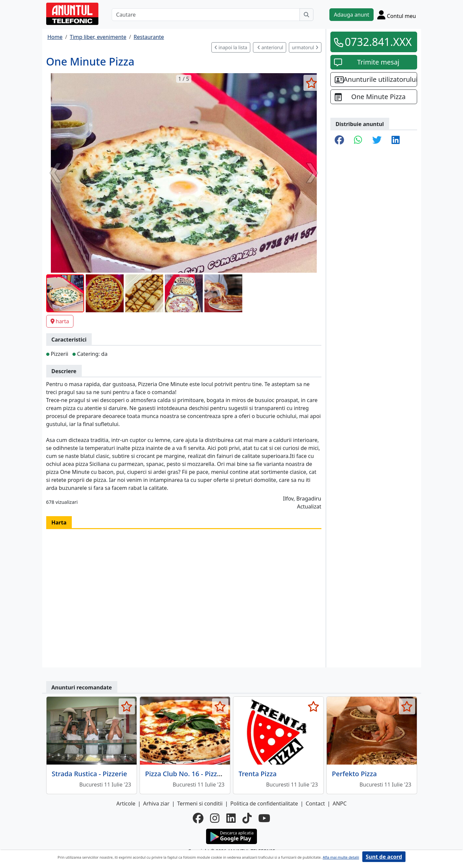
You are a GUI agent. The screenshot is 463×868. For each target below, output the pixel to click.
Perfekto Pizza (354, 774)
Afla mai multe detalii (341, 857)
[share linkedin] (396, 140)
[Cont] (397, 15)
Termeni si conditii (200, 803)
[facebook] (198, 818)
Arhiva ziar (156, 803)
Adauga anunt (351, 15)
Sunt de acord (384, 857)
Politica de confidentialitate (264, 803)
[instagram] (215, 818)
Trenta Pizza (258, 774)
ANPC (340, 803)
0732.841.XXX (378, 42)
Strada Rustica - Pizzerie (90, 774)
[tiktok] (247, 818)
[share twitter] (377, 140)
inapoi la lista (231, 47)
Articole (126, 803)
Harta (59, 522)
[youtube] (264, 818)
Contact (315, 803)
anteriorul (270, 47)
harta (60, 321)
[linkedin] (231, 818)
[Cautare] (206, 15)
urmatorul (305, 47)
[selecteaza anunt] (312, 83)
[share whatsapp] (358, 140)
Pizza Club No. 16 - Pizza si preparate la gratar (217, 774)
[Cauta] (306, 15)
